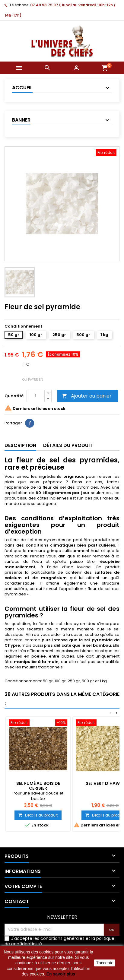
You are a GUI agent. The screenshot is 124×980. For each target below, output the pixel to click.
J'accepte (105, 963)
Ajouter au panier (87, 396)
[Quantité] (36, 396)
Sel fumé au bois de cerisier (38, 786)
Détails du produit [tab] (68, 445)
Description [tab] (20, 445)
